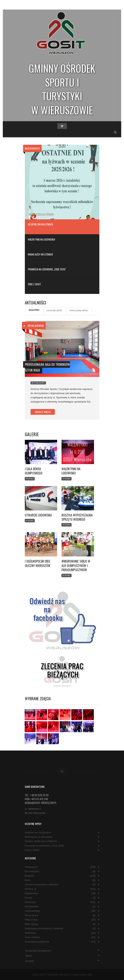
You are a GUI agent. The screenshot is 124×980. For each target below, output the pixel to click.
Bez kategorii (32, 871)
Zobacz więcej (43, 412)
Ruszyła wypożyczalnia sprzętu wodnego (77, 517)
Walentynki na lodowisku (71, 471)
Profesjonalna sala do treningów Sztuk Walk (47, 367)
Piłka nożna (31, 920)
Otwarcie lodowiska (38, 515)
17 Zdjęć (66, 479)
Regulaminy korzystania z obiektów (44, 929)
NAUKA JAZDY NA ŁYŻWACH (41, 841)
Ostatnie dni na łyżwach (41, 214)
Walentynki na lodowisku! (39, 837)
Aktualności (38, 383)
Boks (28, 880)
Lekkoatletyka (32, 911)
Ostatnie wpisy (54, 311)
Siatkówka (30, 933)
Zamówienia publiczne (37, 942)
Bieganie (30, 876)
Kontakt (30, 961)
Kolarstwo (30, 902)
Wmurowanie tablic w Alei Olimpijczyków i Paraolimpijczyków (76, 566)
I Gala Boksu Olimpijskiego (34, 471)
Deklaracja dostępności (38, 951)
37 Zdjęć (66, 525)
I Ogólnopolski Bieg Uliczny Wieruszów (38, 563)
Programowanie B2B (82, 975)
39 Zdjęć (30, 479)
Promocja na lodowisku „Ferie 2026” (45, 846)
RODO (29, 956)
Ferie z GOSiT (32, 850)
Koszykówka (32, 907)
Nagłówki (34, 310)
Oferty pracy (32, 915)
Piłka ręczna (31, 924)
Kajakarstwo (32, 893)
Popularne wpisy (79, 311)
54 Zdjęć (30, 520)
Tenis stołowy (32, 937)
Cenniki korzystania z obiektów (42, 885)
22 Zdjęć (66, 575)
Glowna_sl (31, 889)
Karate (28, 898)
